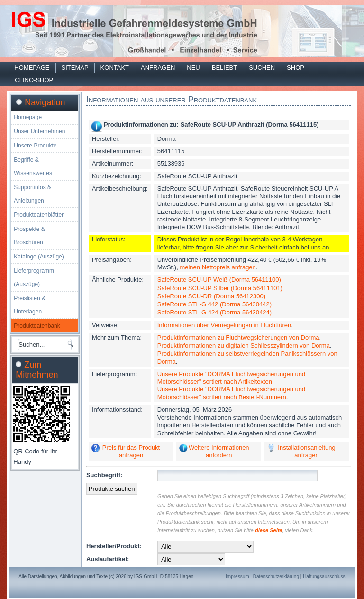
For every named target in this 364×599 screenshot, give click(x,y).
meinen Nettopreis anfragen (218, 267)
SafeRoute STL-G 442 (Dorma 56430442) (214, 304)
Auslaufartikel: (108, 559)
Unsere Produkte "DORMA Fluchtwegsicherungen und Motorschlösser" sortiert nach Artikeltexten (231, 378)
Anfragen (158, 68)
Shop (296, 68)
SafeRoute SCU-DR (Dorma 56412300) (211, 296)
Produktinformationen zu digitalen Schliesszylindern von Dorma (244, 346)
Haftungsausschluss (324, 576)
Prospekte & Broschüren (29, 236)
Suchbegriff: (105, 475)
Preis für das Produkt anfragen (131, 451)
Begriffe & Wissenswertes (33, 166)
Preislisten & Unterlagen (30, 305)
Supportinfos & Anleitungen (32, 194)
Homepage (32, 68)
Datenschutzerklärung (276, 576)
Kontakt (115, 68)
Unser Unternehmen (39, 131)
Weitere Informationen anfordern (219, 451)
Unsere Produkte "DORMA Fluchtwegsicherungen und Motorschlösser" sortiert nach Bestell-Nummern (231, 393)
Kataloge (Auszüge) (39, 257)
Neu (193, 68)
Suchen (262, 68)
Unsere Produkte (35, 146)
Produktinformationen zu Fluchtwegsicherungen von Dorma (238, 337)
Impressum (237, 576)
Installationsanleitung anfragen (306, 451)
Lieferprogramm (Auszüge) (34, 277)
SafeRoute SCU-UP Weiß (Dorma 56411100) (219, 280)
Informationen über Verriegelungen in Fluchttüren (224, 325)
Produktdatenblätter (39, 215)
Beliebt (224, 68)
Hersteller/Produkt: (114, 546)
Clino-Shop (34, 80)
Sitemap (75, 68)
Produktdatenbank (37, 326)
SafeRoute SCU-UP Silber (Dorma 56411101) (220, 288)
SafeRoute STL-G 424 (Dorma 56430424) (214, 312)
